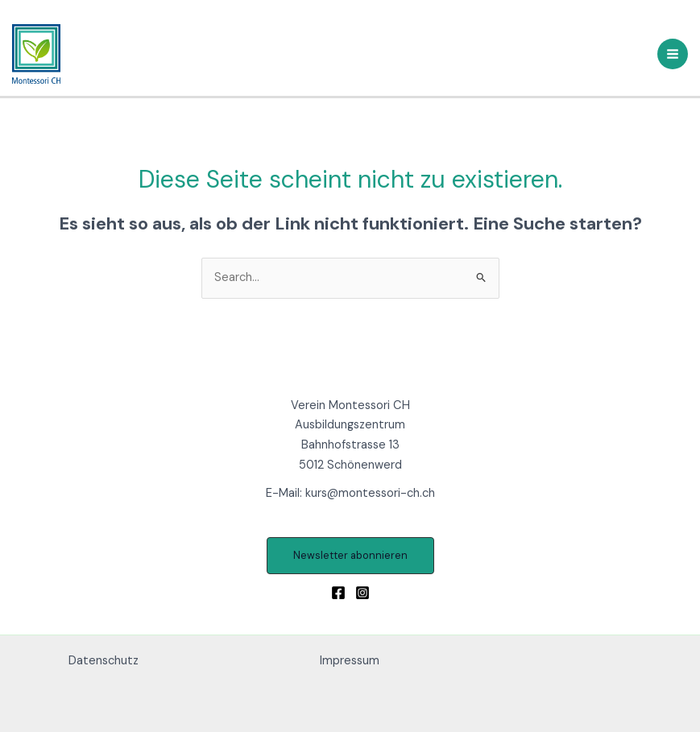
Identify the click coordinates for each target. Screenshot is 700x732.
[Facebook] (338, 593)
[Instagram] (362, 593)
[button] (350, 556)
